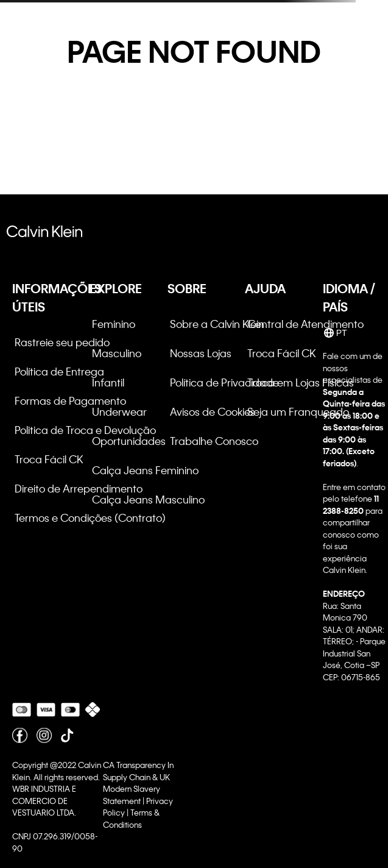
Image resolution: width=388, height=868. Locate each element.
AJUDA (265, 288)
